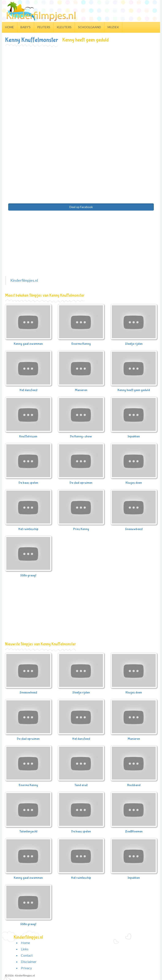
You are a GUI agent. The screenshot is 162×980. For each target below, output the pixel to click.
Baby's (26, 27)
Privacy (26, 968)
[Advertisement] (81, 78)
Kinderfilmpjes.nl (24, 280)
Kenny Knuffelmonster (32, 40)
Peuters (44, 27)
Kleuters (64, 27)
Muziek (113, 27)
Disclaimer (29, 962)
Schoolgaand (90, 27)
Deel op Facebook (81, 207)
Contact (27, 955)
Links (25, 949)
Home (9, 27)
